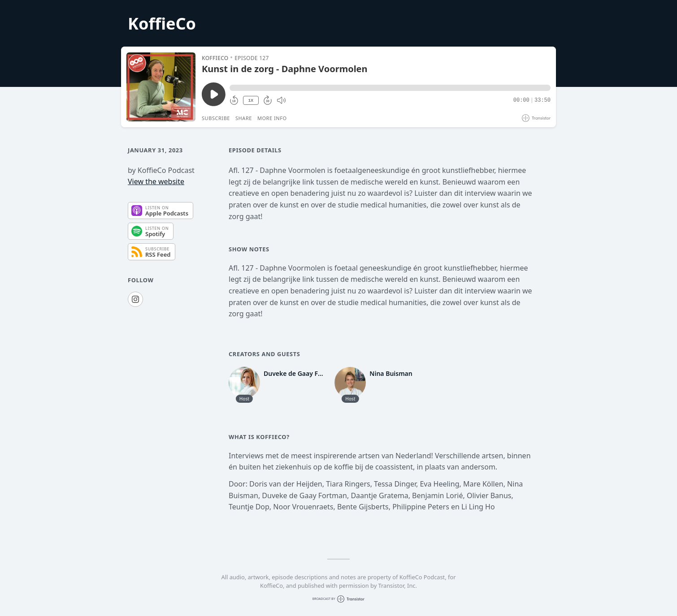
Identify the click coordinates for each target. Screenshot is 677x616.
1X (251, 101)
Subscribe (216, 118)
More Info (272, 118)
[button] (390, 88)
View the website (156, 181)
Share (244, 118)
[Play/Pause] (161, 87)
